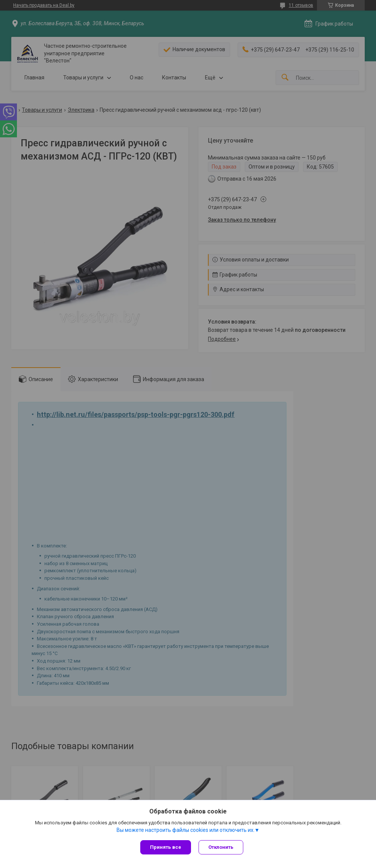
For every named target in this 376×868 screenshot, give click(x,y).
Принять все (166, 847)
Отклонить (221, 847)
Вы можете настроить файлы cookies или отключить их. (186, 830)
